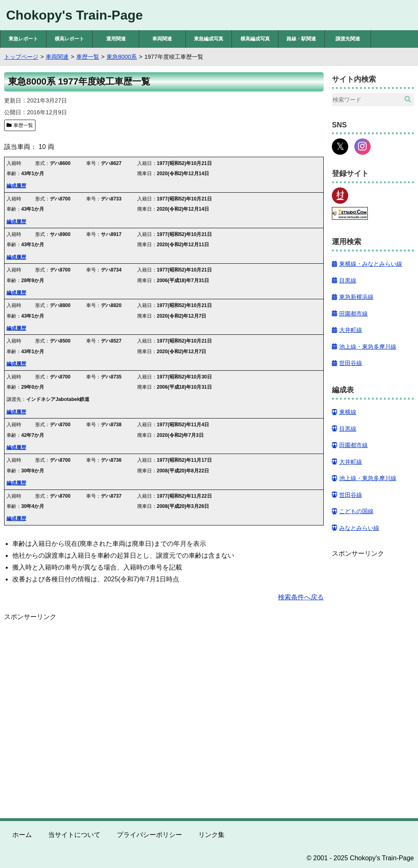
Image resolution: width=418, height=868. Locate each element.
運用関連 (116, 39)
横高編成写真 (255, 39)
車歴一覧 (23, 125)
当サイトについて (74, 835)
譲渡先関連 (348, 39)
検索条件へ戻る (301, 597)
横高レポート (69, 39)
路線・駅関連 (301, 39)
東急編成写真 (209, 39)
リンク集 (211, 835)
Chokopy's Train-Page (74, 15)
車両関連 (162, 39)
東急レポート (23, 39)
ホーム (22, 835)
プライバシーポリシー (149, 835)
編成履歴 (16, 186)
